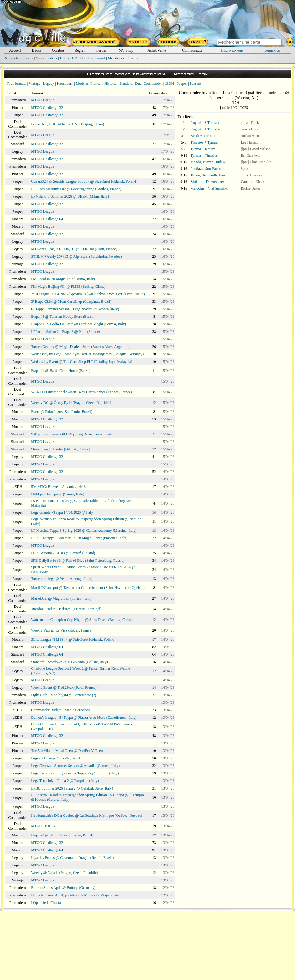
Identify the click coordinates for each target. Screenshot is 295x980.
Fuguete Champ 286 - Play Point (56, 758)
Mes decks (116, 58)
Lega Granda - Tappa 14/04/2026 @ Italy (62, 512)
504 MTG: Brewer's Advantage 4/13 (58, 487)
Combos (58, 50)
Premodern (65, 84)
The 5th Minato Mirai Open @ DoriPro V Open (67, 751)
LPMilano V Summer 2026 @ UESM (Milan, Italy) (70, 196)
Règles (80, 50)
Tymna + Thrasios (204, 155)
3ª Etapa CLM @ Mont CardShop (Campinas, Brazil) (71, 302)
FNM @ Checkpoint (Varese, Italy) (57, 494)
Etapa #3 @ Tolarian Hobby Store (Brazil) (63, 317)
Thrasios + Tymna (204, 142)
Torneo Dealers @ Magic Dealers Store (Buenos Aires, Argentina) (81, 347)
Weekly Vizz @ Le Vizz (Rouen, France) (62, 630)
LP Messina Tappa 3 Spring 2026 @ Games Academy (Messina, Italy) (84, 531)
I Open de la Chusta (46, 903)
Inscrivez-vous (232, 50)
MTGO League (43, 100)
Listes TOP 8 (69, 58)
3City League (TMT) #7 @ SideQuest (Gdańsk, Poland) (73, 639)
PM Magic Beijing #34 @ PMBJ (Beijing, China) (68, 287)
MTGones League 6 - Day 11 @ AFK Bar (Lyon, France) (74, 249)
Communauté (192, 50)
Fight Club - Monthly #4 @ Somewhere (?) (64, 695)
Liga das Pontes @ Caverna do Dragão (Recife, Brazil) (72, 858)
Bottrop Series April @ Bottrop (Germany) (63, 888)
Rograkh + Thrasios (205, 123)
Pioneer (96, 84)
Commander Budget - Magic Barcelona (61, 710)
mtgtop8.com (191, 74)
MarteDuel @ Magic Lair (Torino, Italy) (61, 598)
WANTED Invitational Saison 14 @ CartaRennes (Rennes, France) (81, 392)
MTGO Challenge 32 (47, 108)
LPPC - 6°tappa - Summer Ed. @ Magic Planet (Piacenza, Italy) (79, 538)
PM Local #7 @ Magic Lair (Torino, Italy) (63, 279)
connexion (272, 50)
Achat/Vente (157, 50)
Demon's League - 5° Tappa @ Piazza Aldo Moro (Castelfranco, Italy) (84, 718)
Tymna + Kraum (203, 149)
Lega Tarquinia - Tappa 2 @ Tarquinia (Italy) (65, 781)
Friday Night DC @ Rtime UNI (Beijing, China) (67, 124)
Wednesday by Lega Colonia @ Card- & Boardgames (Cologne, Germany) (87, 354)
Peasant (195, 84)
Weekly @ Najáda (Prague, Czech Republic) (64, 873)
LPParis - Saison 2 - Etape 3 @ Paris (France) (65, 332)
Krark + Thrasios (203, 136)
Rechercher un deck (18, 58)
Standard (126, 84)
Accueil (15, 50)
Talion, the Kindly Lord (208, 175)
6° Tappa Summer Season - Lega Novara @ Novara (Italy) (75, 309)
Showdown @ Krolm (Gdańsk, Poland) (61, 449)
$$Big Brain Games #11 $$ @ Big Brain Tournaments (72, 434)
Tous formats (16, 84)
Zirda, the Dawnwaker (207, 182)
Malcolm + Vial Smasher (209, 188)
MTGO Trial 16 (43, 826)
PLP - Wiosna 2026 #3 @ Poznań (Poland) (63, 553)
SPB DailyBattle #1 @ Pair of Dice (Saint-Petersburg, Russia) (78, 561)
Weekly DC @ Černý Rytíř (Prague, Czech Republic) (71, 403)
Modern (82, 84)
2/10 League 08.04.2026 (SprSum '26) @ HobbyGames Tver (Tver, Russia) (88, 294)
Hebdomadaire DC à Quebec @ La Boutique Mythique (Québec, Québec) (86, 815)
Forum (101, 50)
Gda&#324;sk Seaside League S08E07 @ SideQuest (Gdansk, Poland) (84, 181)
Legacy (49, 84)
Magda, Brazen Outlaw (208, 162)
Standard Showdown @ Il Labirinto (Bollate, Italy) (69, 662)
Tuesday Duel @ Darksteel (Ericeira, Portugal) (66, 609)
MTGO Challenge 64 (47, 219)
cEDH (169, 84)
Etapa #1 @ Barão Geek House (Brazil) (61, 371)
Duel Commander (149, 84)
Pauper (182, 84)
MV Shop (126, 50)
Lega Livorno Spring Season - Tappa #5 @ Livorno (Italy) (75, 773)
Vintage (35, 84)
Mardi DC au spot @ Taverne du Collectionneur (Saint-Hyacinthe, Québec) (88, 588)
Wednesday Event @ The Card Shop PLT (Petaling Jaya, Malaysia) (81, 362)
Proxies (132, 58)
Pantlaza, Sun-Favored (208, 169)
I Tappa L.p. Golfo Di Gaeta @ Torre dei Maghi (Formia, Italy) (79, 324)
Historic (111, 84)
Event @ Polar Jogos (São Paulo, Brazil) (61, 412)
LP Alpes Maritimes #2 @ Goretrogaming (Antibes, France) (76, 189)
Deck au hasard (94, 58)
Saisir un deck (47, 58)
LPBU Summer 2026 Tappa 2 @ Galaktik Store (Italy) (72, 788)
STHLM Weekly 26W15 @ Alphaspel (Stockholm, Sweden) (76, 256)
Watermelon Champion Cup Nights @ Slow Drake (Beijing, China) (82, 620)
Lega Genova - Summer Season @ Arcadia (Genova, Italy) (75, 766)
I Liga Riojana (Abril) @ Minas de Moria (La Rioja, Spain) (76, 895)
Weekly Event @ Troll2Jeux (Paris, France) (64, 688)
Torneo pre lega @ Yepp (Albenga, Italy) (62, 579)
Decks (37, 50)
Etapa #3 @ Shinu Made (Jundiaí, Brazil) (62, 835)
